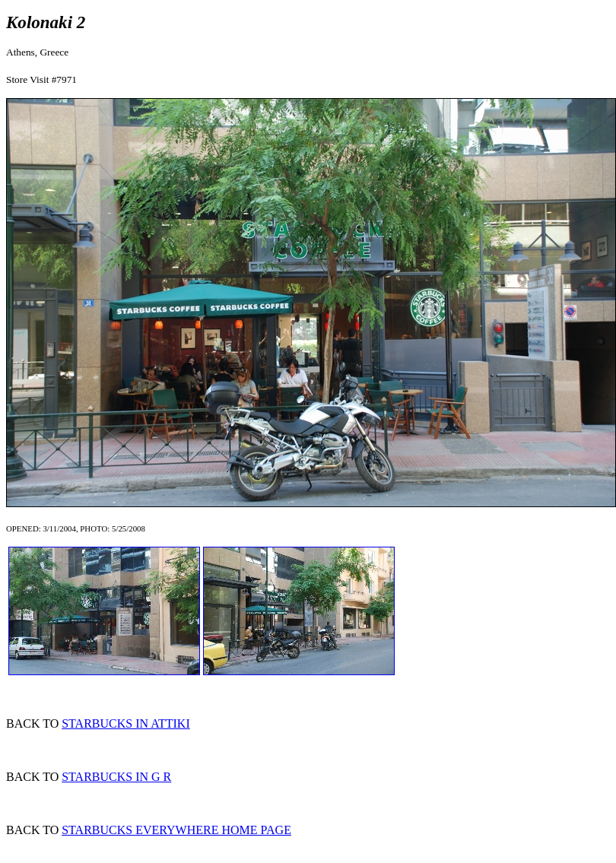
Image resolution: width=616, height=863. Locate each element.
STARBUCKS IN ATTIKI (126, 723)
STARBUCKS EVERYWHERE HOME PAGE (176, 830)
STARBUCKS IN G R (116, 777)
